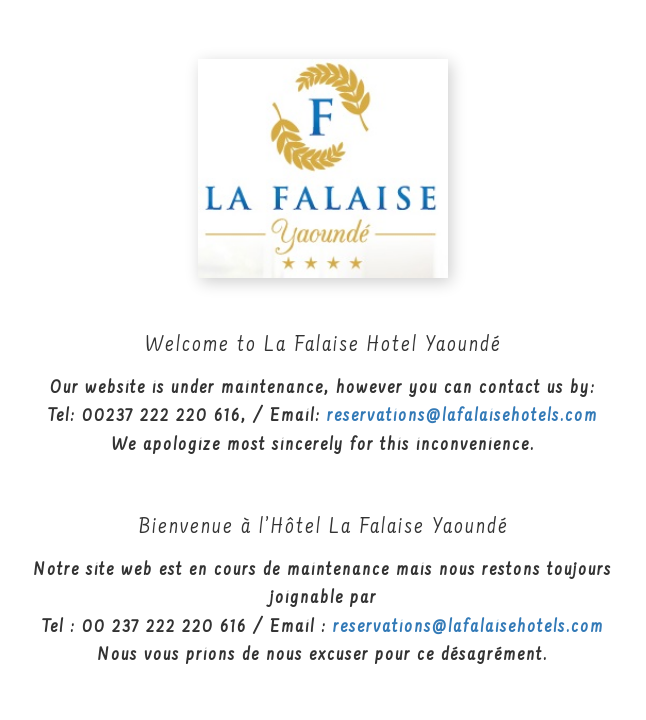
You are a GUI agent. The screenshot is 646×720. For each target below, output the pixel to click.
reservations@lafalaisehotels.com (462, 417)
